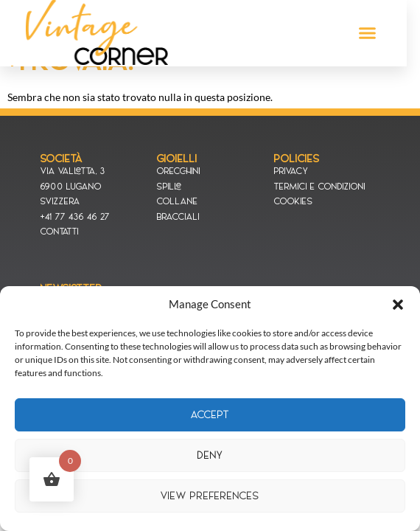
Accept (210, 415)
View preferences (210, 496)
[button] (398, 305)
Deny (210, 455)
